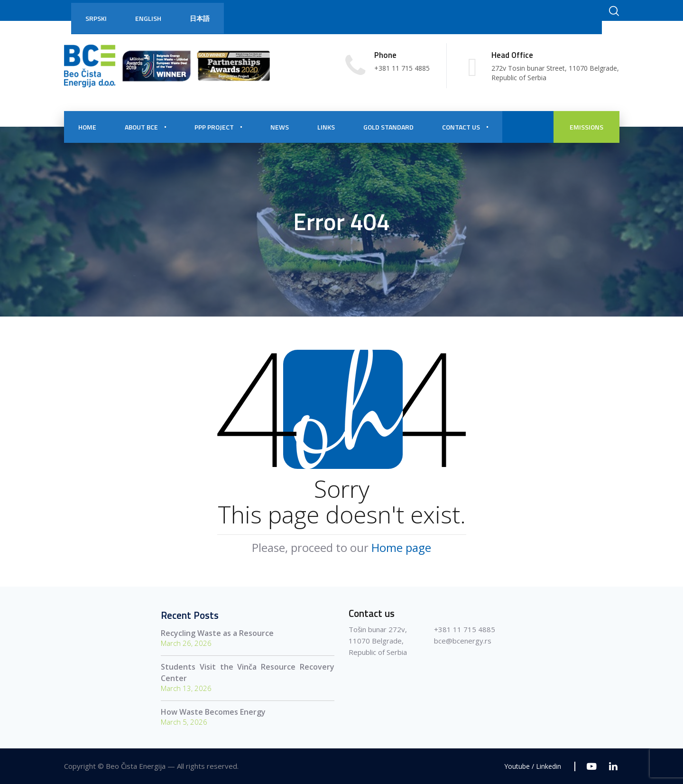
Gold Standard (388, 127)
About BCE (141, 127)
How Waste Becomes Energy (213, 712)
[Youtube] (592, 766)
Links (326, 127)
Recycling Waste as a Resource (217, 633)
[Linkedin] (613, 766)
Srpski (96, 18)
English (148, 18)
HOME (87, 127)
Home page (401, 547)
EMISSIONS (586, 127)
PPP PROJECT (214, 127)
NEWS (280, 127)
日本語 (200, 18)
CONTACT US (461, 127)
